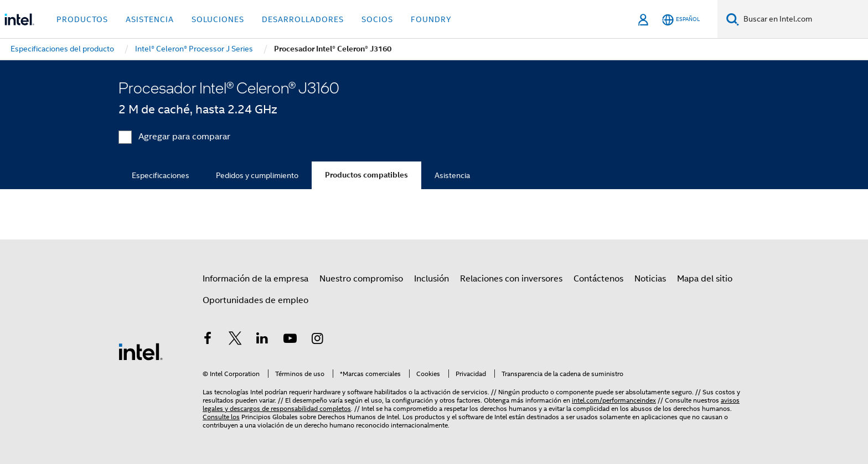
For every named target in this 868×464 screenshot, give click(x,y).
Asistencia (452, 175)
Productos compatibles (366, 175)
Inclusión (432, 279)
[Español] (681, 20)
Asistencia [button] (150, 19)
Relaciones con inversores (511, 279)
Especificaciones (161, 175)
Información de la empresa (255, 279)
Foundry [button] (431, 19)
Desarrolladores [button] (303, 19)
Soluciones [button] (218, 19)
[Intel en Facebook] (208, 340)
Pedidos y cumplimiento (257, 175)
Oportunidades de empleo (255, 300)
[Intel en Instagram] (317, 340)
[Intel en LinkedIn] (262, 340)
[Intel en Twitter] (235, 340)
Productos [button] (82, 19)
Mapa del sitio (705, 279)
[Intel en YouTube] (290, 340)
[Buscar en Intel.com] (804, 19)
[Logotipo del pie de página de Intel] (141, 351)
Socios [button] (377, 19)
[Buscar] (733, 19)
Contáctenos (598, 279)
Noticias (650, 279)
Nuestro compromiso (361, 279)
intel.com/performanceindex (614, 400)
